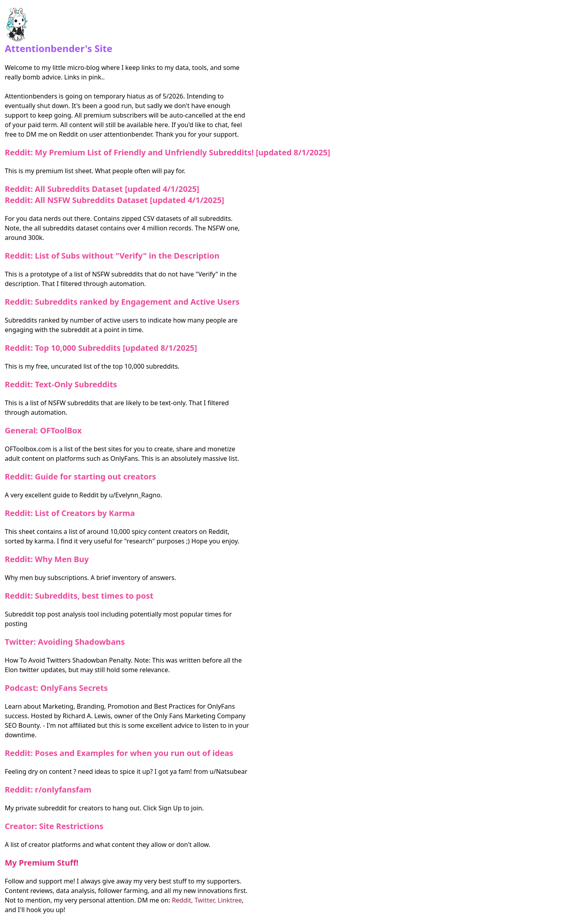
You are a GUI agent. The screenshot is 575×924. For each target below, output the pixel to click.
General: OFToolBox (43, 430)
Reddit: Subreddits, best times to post (79, 596)
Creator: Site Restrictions (54, 826)
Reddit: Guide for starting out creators (80, 476)
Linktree (230, 900)
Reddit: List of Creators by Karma (70, 513)
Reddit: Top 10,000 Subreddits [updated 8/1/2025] (101, 348)
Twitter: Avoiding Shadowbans (65, 642)
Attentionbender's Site (59, 31)
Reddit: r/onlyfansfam (48, 790)
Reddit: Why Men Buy (47, 559)
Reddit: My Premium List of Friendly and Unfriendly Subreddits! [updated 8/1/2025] (167, 152)
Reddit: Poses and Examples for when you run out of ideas (119, 753)
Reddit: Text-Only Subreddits (61, 384)
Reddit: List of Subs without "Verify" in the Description (112, 256)
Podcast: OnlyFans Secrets (56, 688)
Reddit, (183, 900)
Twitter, (206, 900)
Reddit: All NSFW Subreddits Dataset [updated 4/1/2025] (114, 200)
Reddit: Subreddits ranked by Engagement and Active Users (122, 302)
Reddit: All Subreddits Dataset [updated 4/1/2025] (102, 189)
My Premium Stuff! (42, 863)
